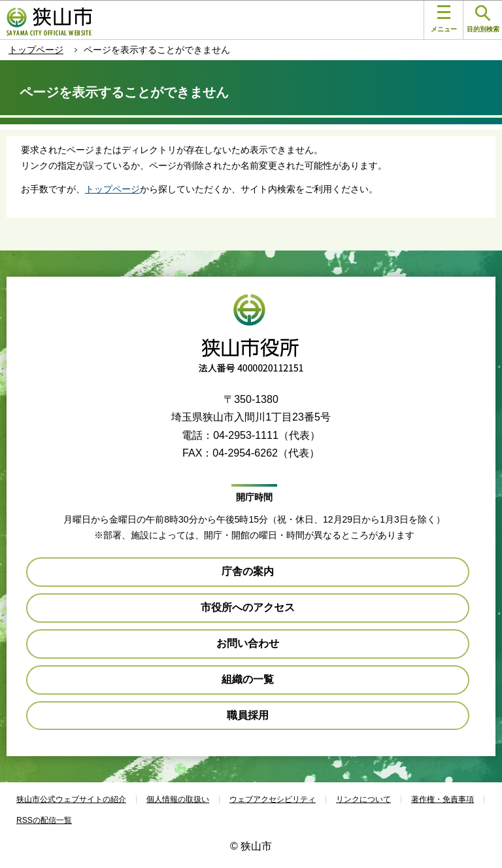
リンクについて (363, 799)
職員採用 (248, 715)
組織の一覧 (248, 679)
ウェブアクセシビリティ (273, 799)
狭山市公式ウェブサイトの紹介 (71, 799)
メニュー (444, 19)
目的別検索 (483, 19)
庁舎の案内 (248, 571)
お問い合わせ (248, 643)
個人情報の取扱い (178, 799)
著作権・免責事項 (443, 799)
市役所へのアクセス (248, 607)
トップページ (36, 50)
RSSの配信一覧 (44, 820)
